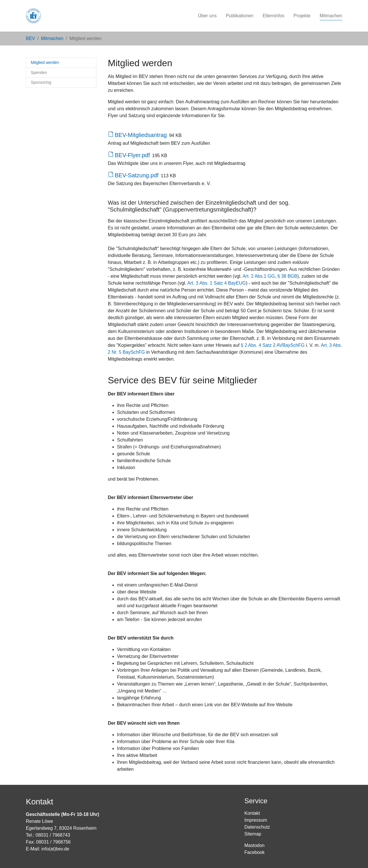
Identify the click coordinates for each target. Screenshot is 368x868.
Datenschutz (257, 827)
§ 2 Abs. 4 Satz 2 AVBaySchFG (273, 345)
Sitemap (253, 834)
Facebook (254, 852)
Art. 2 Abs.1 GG (259, 276)
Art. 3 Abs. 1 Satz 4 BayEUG (217, 283)
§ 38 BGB (287, 276)
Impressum (256, 820)
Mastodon (254, 845)
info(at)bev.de (55, 849)
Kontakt (252, 813)
